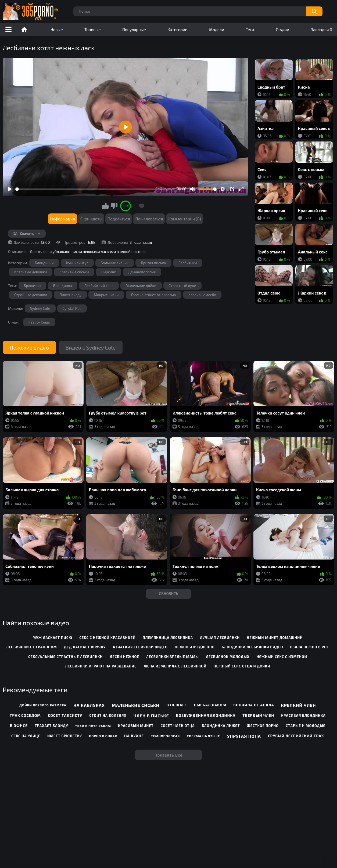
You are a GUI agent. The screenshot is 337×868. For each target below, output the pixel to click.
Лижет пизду (70, 295)
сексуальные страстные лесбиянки (65, 657)
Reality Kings (39, 322)
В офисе (19, 726)
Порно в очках (103, 736)
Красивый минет (136, 726)
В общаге (177, 705)
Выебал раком (210, 705)
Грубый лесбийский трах (296, 736)
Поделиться (119, 219)
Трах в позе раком (93, 726)
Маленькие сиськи (136, 705)
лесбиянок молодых (228, 657)
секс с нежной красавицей (107, 638)
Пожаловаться (149, 219)
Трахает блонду (51, 726)
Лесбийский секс (99, 286)
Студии (282, 30)
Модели (217, 30)
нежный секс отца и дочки (242, 666)
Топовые (92, 30)
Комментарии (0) (185, 219)
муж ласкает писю (52, 638)
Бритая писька (153, 263)
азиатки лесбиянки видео (140, 647)
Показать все (169, 755)
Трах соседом (25, 715)
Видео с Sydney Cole (91, 347)
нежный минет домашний (275, 638)
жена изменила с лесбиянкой (175, 666)
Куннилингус (77, 263)
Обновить (168, 593)
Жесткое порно (263, 726)
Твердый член (258, 715)
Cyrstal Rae (72, 308)
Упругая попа (244, 736)
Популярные (134, 30)
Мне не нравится (114, 206)
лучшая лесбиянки (220, 638)
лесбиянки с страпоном (31, 647)
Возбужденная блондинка (206, 715)
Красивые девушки (31, 272)
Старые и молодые (306, 726)
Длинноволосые (142, 272)
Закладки (322, 30)
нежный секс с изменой (282, 657)
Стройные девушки (31, 295)
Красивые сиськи (74, 272)
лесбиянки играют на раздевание (101, 666)
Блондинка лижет (221, 726)
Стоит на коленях (108, 716)
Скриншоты (91, 219)
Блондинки (44, 263)
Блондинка (63, 286)
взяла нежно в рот (310, 647)
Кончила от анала (254, 705)
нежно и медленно (195, 647)
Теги (250, 30)
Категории (177, 30)
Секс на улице (26, 736)
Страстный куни (182, 286)
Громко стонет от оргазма (154, 295)
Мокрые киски (106, 295)
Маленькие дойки (141, 286)
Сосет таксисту (65, 715)
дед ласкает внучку (85, 647)
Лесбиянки (188, 263)
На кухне (134, 736)
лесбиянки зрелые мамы (173, 657)
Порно (24, 30)
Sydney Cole (40, 308)
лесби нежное (125, 657)
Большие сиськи (115, 263)
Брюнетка (32, 286)
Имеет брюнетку (65, 736)
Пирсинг (109, 272)
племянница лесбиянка (168, 638)
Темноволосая (165, 736)
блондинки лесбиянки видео (252, 647)
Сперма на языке (203, 736)
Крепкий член (299, 705)
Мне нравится (106, 206)
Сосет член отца (178, 726)
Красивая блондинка (303, 716)
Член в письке (151, 716)
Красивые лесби (202, 295)
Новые (57, 30)
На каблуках (89, 705)
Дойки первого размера (43, 705)
